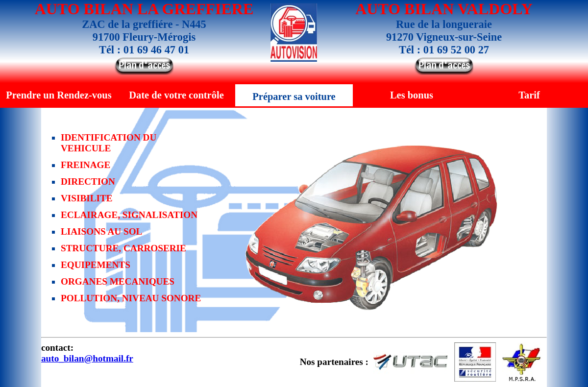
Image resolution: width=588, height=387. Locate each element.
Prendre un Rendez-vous (59, 95)
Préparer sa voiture (294, 97)
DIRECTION (88, 181)
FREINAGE (86, 165)
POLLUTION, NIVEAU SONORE (131, 298)
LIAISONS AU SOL (101, 231)
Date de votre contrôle (176, 95)
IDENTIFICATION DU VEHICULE (109, 143)
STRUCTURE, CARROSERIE (123, 248)
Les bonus (412, 95)
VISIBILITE (87, 198)
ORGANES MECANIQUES (118, 281)
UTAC (411, 362)
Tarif (529, 95)
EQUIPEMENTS (96, 265)
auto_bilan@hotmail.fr (87, 358)
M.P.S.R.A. (522, 362)
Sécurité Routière (475, 362)
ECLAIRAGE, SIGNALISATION (129, 215)
